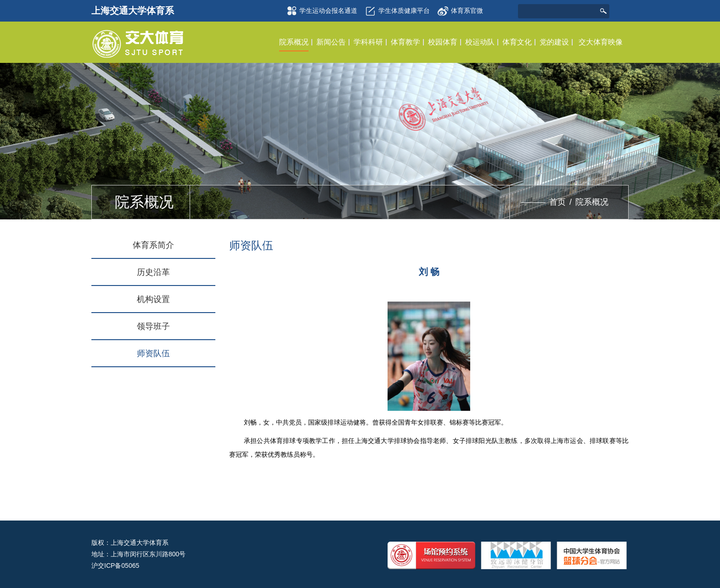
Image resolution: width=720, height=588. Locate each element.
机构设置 (153, 299)
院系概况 (592, 202)
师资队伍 (153, 353)
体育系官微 (460, 8)
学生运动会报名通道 (321, 11)
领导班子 (153, 326)
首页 (557, 202)
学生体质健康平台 (396, 11)
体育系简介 (153, 245)
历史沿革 (153, 272)
